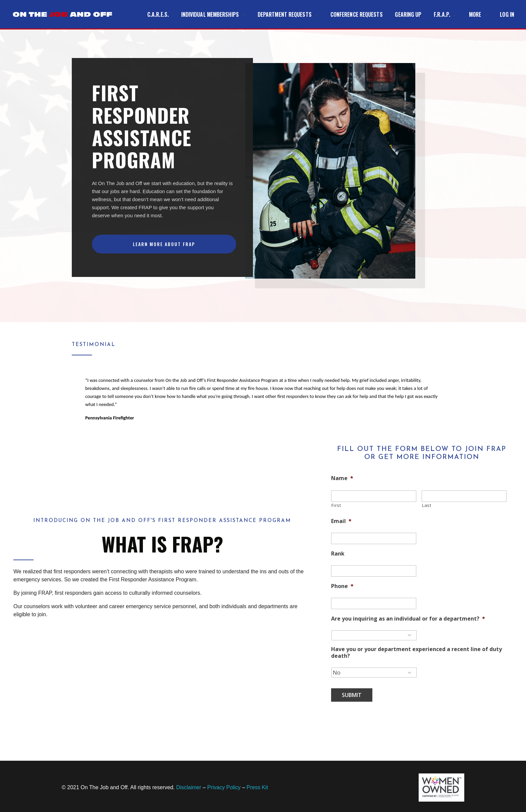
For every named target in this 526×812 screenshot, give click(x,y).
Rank (338, 554)
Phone (342, 586)
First (336, 505)
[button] (164, 244)
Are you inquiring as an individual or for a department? (408, 619)
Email (341, 521)
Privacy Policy (224, 787)
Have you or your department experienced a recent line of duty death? (416, 653)
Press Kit (257, 787)
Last (427, 505)
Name (342, 478)
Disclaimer (189, 787)
